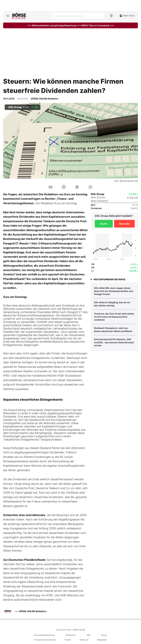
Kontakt (68, 640)
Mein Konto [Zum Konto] (127, 16)
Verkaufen (124, 224)
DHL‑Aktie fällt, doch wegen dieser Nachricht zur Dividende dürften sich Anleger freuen (114, 291)
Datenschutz (71, 635)
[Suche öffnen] (77, 16)
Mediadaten (102, 640)
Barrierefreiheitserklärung (44, 635)
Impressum (84, 640)
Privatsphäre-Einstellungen (45, 640)
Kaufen (104, 224)
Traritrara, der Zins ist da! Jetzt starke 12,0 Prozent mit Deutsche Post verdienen (114, 317)
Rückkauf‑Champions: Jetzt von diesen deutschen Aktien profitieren (113, 330)
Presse (104, 635)
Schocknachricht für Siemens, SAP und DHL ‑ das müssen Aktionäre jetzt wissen (114, 342)
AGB (89, 635)
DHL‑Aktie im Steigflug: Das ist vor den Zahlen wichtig (112, 304)
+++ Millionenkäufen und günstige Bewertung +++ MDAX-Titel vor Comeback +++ (71, 25)
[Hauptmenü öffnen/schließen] (8, 16)
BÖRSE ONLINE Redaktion (33, 611)
